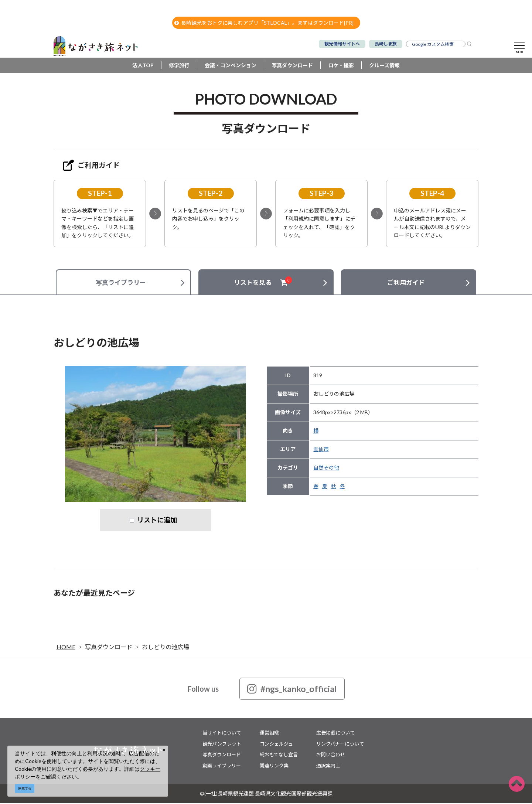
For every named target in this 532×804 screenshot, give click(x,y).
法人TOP (143, 66)
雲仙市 (321, 450)
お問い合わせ (331, 756)
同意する (25, 788)
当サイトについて (222, 734)
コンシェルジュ (276, 745)
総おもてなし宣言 (279, 756)
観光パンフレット (222, 745)
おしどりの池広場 (166, 648)
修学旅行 (179, 66)
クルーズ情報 (384, 66)
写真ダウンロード (292, 66)
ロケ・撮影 (341, 66)
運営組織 (269, 734)
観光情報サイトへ (342, 44)
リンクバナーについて (340, 745)
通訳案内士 (328, 766)
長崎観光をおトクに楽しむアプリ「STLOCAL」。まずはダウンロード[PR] (264, 23)
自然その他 (326, 469)
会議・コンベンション (231, 66)
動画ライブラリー (222, 766)
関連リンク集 (274, 766)
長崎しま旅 (386, 44)
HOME (66, 648)
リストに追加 (157, 521)
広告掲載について (335, 734)
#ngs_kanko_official (292, 690)
